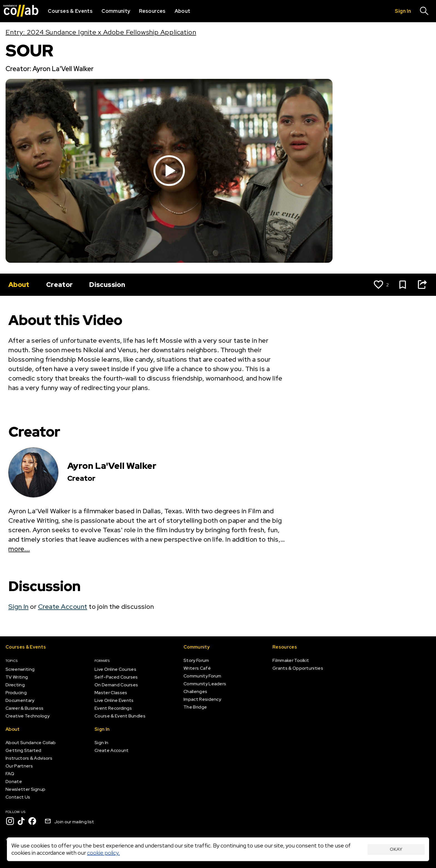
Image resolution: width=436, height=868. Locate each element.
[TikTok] (21, 821)
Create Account (63, 606)
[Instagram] (10, 821)
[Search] (424, 11)
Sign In (18, 606)
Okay (396, 849)
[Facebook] (32, 821)
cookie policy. (103, 853)
